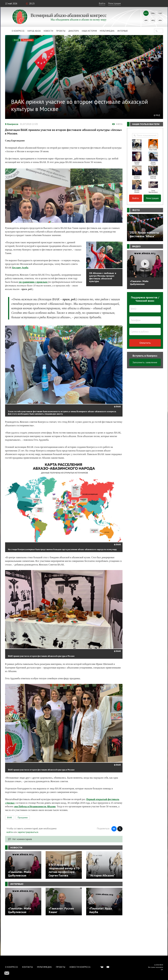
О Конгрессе (18, 31)
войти (10, 866)
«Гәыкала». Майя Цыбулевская (139, 283)
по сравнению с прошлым (33, 316)
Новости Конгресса (80, 967)
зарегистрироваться (28, 866)
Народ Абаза (34, 31)
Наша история (89, 31)
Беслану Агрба (20, 302)
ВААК (17, 40)
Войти (102, 3)
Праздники (27, 40)
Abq (153, 20)
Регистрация (114, 3)
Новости (48, 31)
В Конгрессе (12, 124)
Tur (160, 13)
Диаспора (74, 31)
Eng (153, 13)
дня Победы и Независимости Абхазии (35, 841)
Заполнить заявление (145, 362)
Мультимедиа (107, 31)
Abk (146, 20)
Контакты (27, 967)
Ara (160, 20)
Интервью (123, 31)
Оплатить (145, 343)
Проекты (61, 31)
